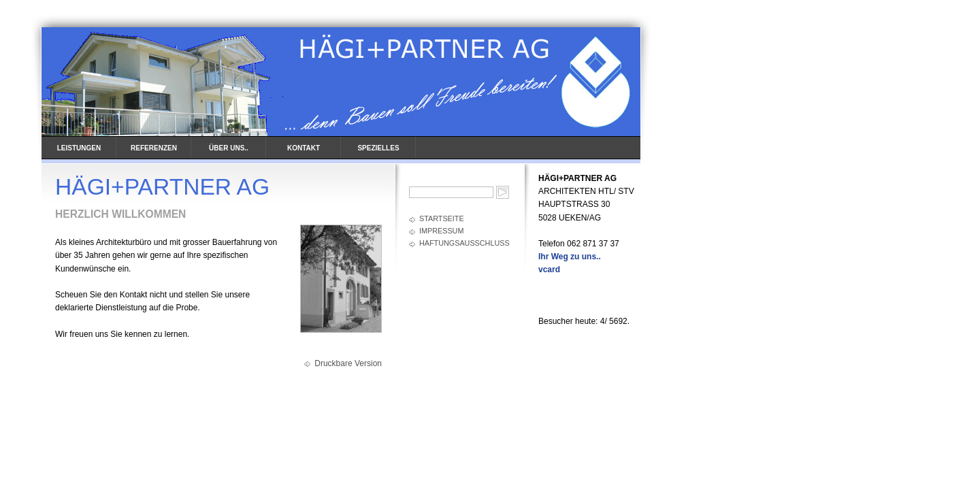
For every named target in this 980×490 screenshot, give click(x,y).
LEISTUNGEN (79, 148)
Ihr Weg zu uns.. (570, 257)
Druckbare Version (348, 363)
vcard (549, 269)
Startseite (442, 218)
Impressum (441, 231)
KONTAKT (304, 148)
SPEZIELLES (378, 148)
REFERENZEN (154, 148)
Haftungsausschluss (464, 243)
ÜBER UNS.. (229, 148)
